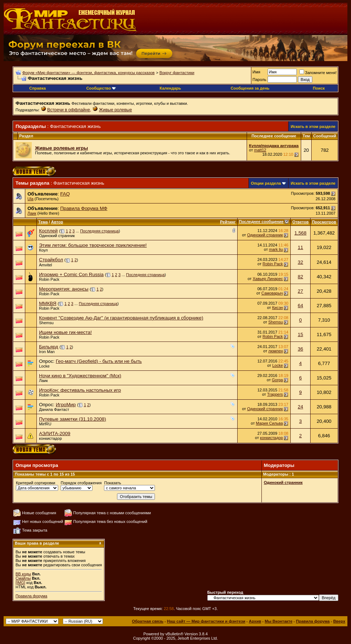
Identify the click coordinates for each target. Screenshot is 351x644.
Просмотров (324, 222)
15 (301, 334)
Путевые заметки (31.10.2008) (73, 419)
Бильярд (49, 347)
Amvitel (45, 265)
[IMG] (20, 583)
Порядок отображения (81, 483)
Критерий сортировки (36, 483)
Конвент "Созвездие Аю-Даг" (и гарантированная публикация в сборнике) (121, 318)
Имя (256, 72)
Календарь (170, 88)
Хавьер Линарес (268, 279)
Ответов (300, 222)
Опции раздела (266, 183)
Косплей (48, 231)
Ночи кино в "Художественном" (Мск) (80, 376)
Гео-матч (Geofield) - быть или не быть (99, 361)
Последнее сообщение (261, 222)
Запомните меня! (318, 73)
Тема (43, 222)
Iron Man (47, 352)
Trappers (275, 394)
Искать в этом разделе (313, 126)
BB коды (23, 574)
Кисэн (277, 308)
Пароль (259, 80)
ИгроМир (66, 405)
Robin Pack (273, 264)
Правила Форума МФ (84, 208)
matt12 (260, 150)
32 (301, 262)
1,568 (300, 233)
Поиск (319, 88)
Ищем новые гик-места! (65, 332)
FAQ (65, 194)
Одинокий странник (57, 236)
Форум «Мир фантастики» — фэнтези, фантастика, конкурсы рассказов (88, 73)
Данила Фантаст (54, 409)
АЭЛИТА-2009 (55, 433)
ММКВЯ (48, 303)
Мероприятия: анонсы (64, 289)
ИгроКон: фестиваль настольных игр (80, 390)
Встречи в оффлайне (69, 110)
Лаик (32, 213)
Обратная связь (148, 621)
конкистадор (50, 438)
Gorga (278, 380)
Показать (112, 483)
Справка (38, 88)
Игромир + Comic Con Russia (71, 274)
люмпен (276, 351)
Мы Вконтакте (279, 621)
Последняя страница (99, 231)
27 (301, 291)
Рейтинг (228, 222)
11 (301, 247)
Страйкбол (51, 260)
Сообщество (101, 88)
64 (301, 306)
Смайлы (23, 578)
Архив (255, 621)
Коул (43, 250)
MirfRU (45, 424)
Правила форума (31, 596)
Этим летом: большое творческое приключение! (93, 245)
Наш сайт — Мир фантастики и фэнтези (206, 621)
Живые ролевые (115, 110)
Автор (57, 222)
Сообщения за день (250, 88)
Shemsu (46, 323)
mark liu (276, 249)
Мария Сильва (270, 423)
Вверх (339, 621)
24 (301, 407)
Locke (44, 366)
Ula (31, 199)
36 (301, 349)
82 (301, 277)
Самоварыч (272, 293)
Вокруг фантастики (177, 73)
